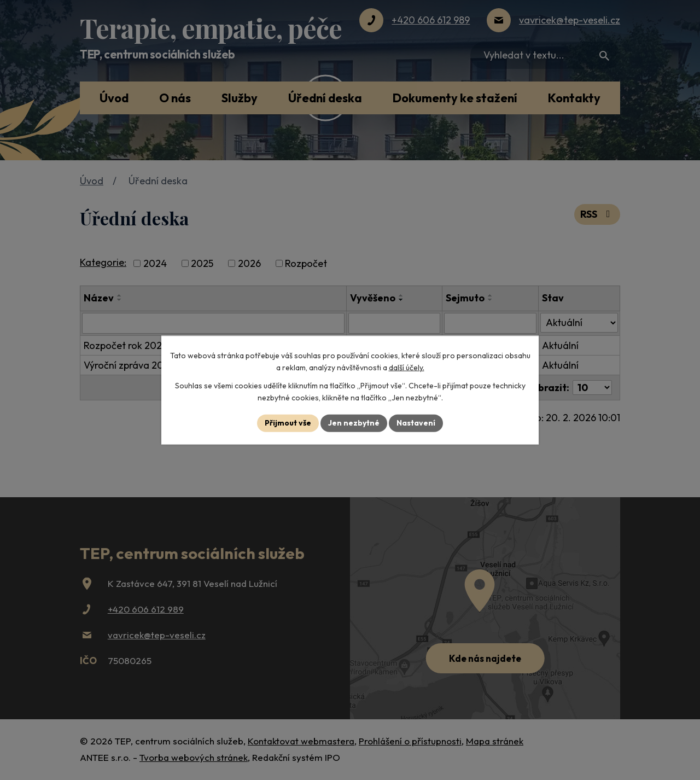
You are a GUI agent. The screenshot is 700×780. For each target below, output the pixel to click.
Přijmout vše (288, 423)
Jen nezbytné (354, 423)
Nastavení (416, 423)
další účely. (407, 368)
